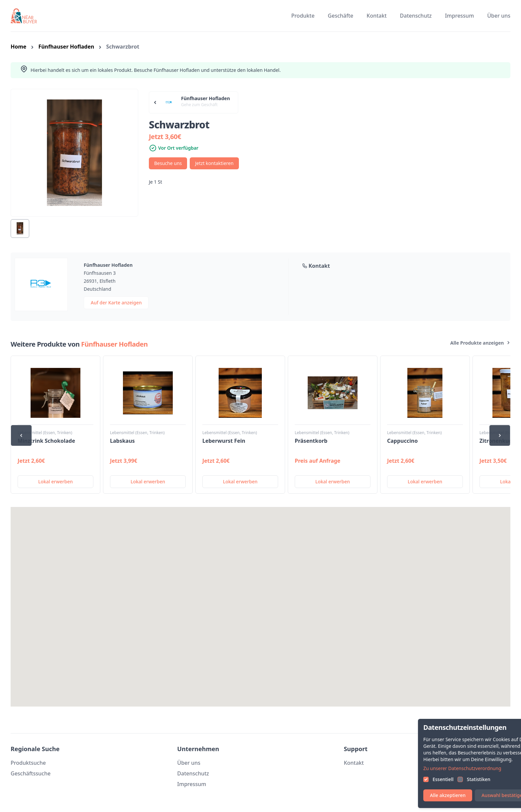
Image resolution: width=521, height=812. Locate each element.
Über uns (499, 16)
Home (18, 47)
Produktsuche (28, 763)
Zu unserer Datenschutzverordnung (481, 768)
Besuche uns (168, 163)
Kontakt (376, 16)
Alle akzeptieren (466, 795)
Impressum (459, 16)
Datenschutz (416, 16)
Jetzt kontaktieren (214, 163)
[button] (260, 601)
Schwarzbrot (123, 47)
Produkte (303, 16)
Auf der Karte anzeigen (116, 303)
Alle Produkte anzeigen (480, 343)
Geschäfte (341, 16)
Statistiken (497, 779)
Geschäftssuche (31, 773)
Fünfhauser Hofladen (66, 47)
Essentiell (462, 779)
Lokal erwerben (55, 482)
